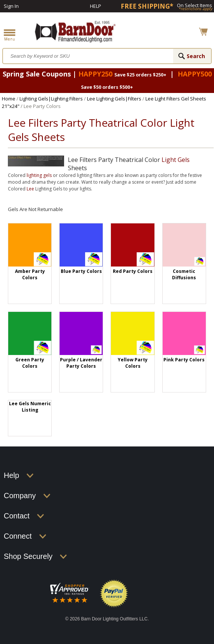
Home (9, 99)
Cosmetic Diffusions (184, 274)
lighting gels (39, 175)
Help (96, 6)
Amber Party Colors (30, 274)
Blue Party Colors (81, 271)
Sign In (11, 6)
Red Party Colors (133, 271)
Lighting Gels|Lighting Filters (51, 99)
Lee (30, 189)
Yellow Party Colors (133, 363)
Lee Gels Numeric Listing (30, 407)
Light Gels (176, 160)
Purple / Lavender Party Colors (81, 363)
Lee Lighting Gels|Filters (114, 99)
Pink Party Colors (184, 360)
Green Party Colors (30, 363)
